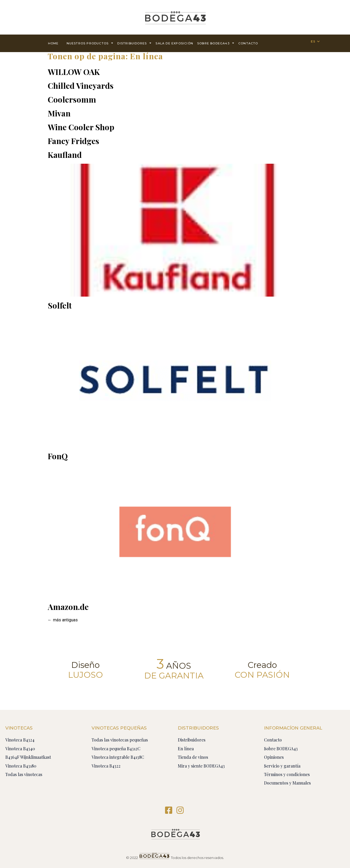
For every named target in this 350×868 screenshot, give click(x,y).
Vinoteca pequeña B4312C (116, 749)
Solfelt (60, 305)
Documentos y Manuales (287, 783)
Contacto (273, 740)
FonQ (58, 456)
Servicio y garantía (282, 766)
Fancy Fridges (74, 141)
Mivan (59, 113)
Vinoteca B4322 (106, 766)
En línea (186, 749)
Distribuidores (134, 43)
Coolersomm (72, 99)
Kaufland (65, 155)
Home (53, 43)
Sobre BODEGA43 (216, 43)
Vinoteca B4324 (20, 740)
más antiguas (63, 620)
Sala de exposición (174, 43)
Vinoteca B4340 (20, 749)
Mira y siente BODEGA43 (201, 766)
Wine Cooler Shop (81, 127)
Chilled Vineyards (81, 86)
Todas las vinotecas (24, 774)
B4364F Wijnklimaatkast (28, 757)
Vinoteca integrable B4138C (118, 757)
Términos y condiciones (287, 774)
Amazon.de (68, 607)
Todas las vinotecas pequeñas (120, 740)
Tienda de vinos (193, 757)
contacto (248, 43)
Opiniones (274, 757)
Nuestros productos (90, 43)
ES (313, 41)
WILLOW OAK (74, 72)
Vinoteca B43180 (21, 766)
